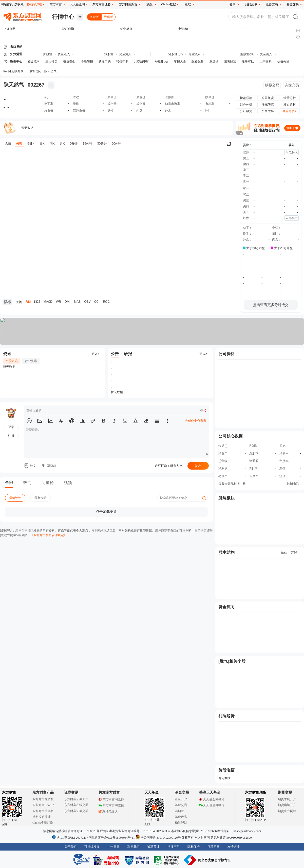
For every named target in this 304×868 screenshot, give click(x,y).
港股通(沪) (176, 54)
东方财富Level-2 (43, 805)
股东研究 (268, 105)
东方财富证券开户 (76, 799)
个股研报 (87, 62)
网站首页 (7, 4)
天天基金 (151, 792)
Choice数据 (169, 4)
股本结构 (226, 552)
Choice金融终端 (43, 823)
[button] (29, 421)
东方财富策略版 (43, 811)
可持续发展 (92, 847)
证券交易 (272, 4)
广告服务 (113, 847)
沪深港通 (16, 54)
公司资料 (226, 354)
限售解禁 (230, 62)
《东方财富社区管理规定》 (49, 535)
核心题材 (290, 105)
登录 (233, 4)
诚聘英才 (154, 847)
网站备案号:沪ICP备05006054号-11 (112, 838)
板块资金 (69, 62)
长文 (30, 466)
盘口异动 (16, 47)
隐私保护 (194, 847)
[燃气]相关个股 (232, 661)
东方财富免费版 (43, 799)
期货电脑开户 (287, 805)
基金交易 (181, 805)
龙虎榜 (214, 62)
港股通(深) (247, 54)
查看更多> (289, 111)
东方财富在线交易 (76, 805)
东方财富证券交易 (76, 811)
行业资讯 (31, 361)
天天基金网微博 (212, 799)
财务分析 (246, 105)
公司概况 (268, 98)
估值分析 (283, 62)
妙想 (149, 4)
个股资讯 (12, 361)
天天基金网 (77, 4)
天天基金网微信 (212, 805)
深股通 (109, 54)
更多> (96, 354)
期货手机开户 (287, 799)
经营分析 (290, 98)
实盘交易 (292, 85)
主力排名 (51, 62)
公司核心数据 (231, 436)
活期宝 (179, 811)
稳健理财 (181, 823)
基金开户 (181, 799)
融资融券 (198, 62)
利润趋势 (226, 716)
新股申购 (105, 62)
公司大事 (268, 111)
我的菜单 (251, 4)
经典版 (108, 17)
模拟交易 (272, 85)
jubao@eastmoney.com (247, 831)
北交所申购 (142, 62)
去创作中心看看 (196, 421)
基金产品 (181, 817)
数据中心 (16, 62)
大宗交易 (265, 62)
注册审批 (248, 62)
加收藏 (19, 4)
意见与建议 (108, 811)
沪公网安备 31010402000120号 (158, 838)
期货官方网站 (287, 811)
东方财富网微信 (111, 805)
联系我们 (134, 847)
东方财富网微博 (111, 799)
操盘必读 (246, 98)
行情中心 (63, 17)
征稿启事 (214, 847)
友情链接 (234, 847)
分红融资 (246, 111)
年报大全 (180, 62)
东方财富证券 (102, 4)
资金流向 (34, 62)
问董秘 (48, 483)
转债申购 (122, 62)
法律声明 (174, 847)
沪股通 (48, 54)
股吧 (188, 4)
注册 (11, 436)
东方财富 (9, 792)
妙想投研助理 (42, 817)
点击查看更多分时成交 (271, 305)
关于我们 (70, 847)
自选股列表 (16, 71)
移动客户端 (34, 4)
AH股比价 (161, 62)
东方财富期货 (256, 792)
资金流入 (64, 54)
